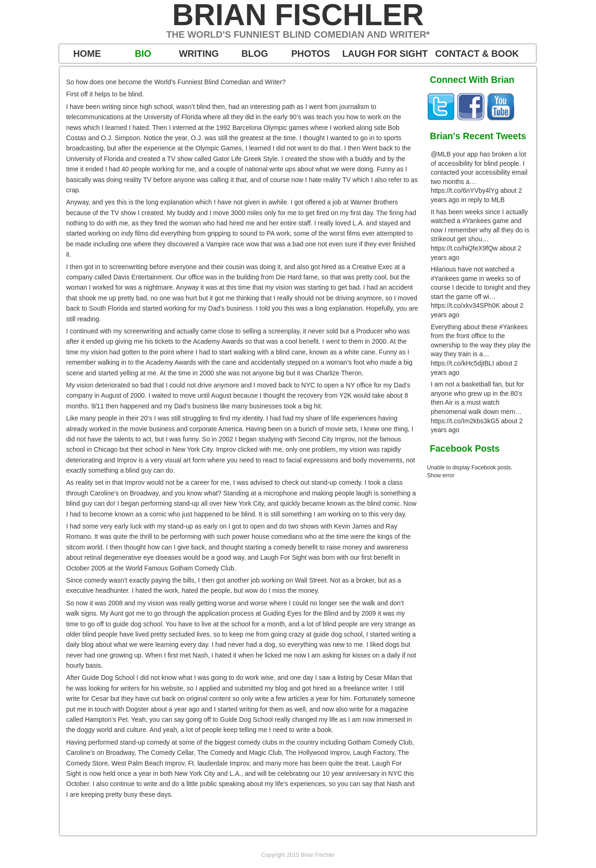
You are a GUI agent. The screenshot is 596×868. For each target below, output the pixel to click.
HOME (87, 54)
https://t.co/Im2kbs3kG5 (465, 421)
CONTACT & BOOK (477, 54)
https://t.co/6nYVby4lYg (465, 190)
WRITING (199, 54)
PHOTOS (310, 54)
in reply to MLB (483, 200)
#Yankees (477, 221)
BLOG (254, 54)
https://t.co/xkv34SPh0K (465, 305)
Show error (441, 475)
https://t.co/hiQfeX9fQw (464, 248)
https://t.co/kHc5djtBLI (462, 363)
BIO (143, 54)
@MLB (441, 154)
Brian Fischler (298, 15)
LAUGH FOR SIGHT (385, 54)
